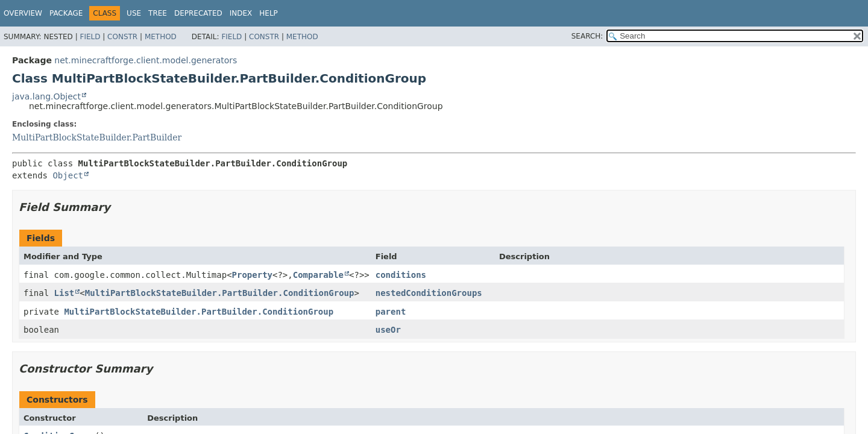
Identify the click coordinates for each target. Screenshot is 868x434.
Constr (122, 37)
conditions (401, 275)
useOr (388, 330)
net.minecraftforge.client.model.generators (146, 60)
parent (391, 312)
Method (161, 37)
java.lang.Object (46, 96)
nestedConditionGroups (429, 293)
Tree (158, 13)
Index (241, 13)
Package (66, 13)
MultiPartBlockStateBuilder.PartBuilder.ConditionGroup (220, 293)
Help (269, 13)
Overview (23, 13)
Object (68, 175)
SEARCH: (587, 36)
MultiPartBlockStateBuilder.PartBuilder (97, 137)
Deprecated (198, 13)
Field (90, 37)
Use (134, 13)
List (64, 293)
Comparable (318, 275)
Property (252, 275)
